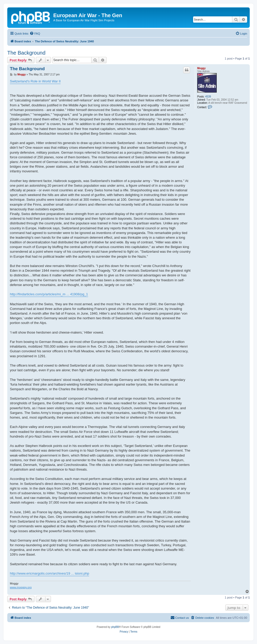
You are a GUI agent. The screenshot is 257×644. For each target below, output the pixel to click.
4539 (208, 97)
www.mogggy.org (21, 587)
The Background (26, 53)
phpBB (115, 627)
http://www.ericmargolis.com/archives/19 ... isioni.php (50, 573)
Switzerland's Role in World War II (35, 81)
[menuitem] (35, 34)
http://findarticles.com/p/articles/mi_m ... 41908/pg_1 (49, 294)
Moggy (201, 68)
